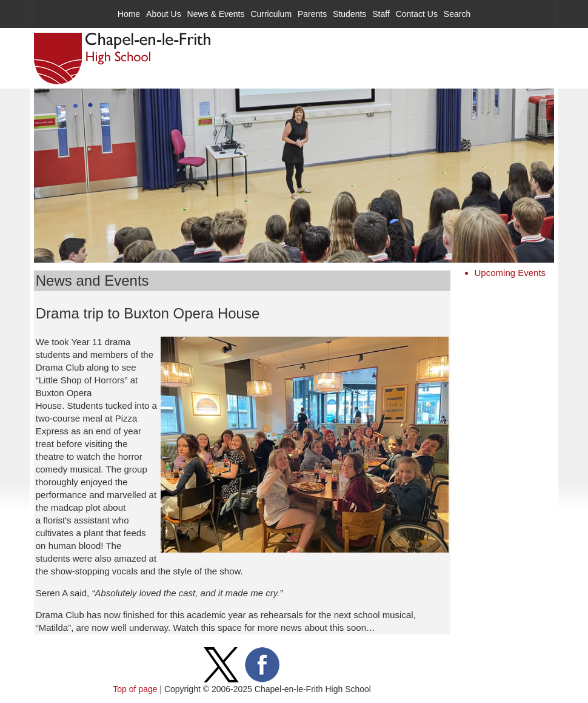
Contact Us (417, 14)
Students (349, 14)
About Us (164, 14)
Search (457, 14)
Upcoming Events (510, 273)
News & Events (216, 14)
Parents (312, 14)
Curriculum (271, 14)
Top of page (135, 689)
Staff (381, 14)
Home (129, 14)
